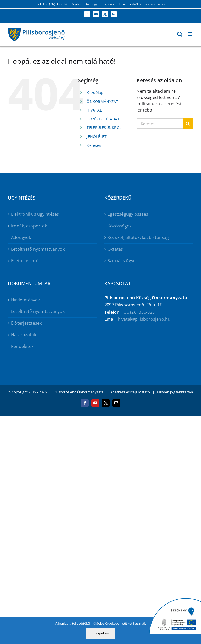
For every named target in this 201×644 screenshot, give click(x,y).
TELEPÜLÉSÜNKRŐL (104, 128)
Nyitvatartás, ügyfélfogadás (93, 4)
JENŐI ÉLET (96, 136)
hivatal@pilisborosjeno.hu (144, 319)
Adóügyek (21, 237)
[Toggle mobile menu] (190, 34)
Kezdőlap (95, 93)
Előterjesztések (26, 323)
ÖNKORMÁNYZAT (102, 101)
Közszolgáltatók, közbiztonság (138, 237)
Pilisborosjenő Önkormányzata (79, 392)
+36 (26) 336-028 (138, 312)
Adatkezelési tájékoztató (130, 392)
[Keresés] (188, 124)
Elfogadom (100, 633)
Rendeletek (22, 346)
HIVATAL (94, 110)
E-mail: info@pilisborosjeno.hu (142, 4)
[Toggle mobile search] (180, 34)
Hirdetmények (25, 300)
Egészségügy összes (128, 214)
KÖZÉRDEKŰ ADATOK (106, 119)
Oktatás (115, 249)
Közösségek (119, 226)
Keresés (94, 145)
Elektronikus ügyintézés (35, 214)
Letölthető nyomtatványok (38, 249)
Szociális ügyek (123, 261)
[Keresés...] (160, 124)
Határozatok (24, 335)
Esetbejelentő (25, 261)
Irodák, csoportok (29, 226)
